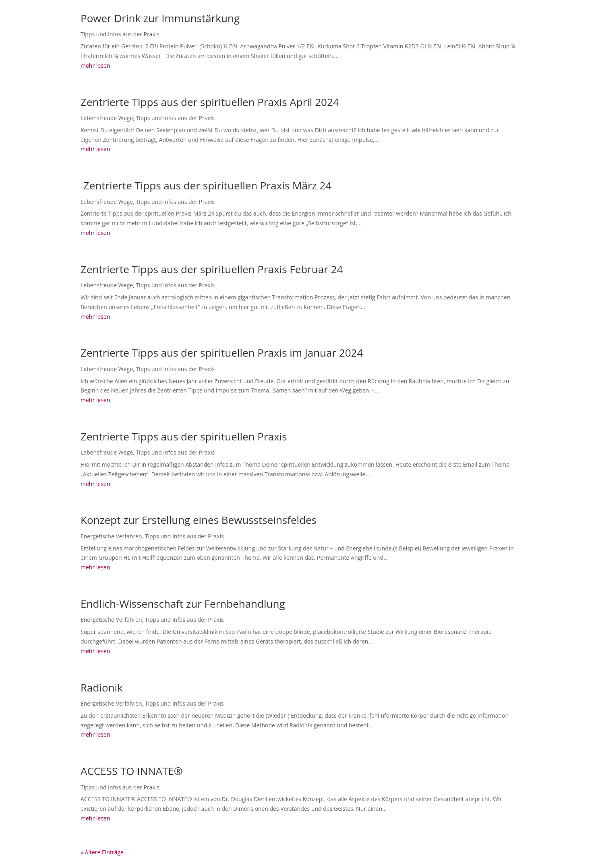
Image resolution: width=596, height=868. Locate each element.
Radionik (102, 687)
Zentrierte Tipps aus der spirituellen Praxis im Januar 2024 (222, 353)
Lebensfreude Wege (107, 118)
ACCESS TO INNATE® (131, 771)
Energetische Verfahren (111, 536)
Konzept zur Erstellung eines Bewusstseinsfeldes (199, 520)
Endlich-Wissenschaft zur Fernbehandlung (183, 604)
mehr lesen (95, 65)
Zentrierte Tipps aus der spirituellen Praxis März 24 (206, 185)
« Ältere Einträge (102, 852)
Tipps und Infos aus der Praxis (120, 34)
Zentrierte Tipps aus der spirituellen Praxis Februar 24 (212, 269)
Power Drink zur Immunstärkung (160, 18)
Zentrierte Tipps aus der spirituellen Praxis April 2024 (210, 102)
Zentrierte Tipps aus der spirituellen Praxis (184, 436)
